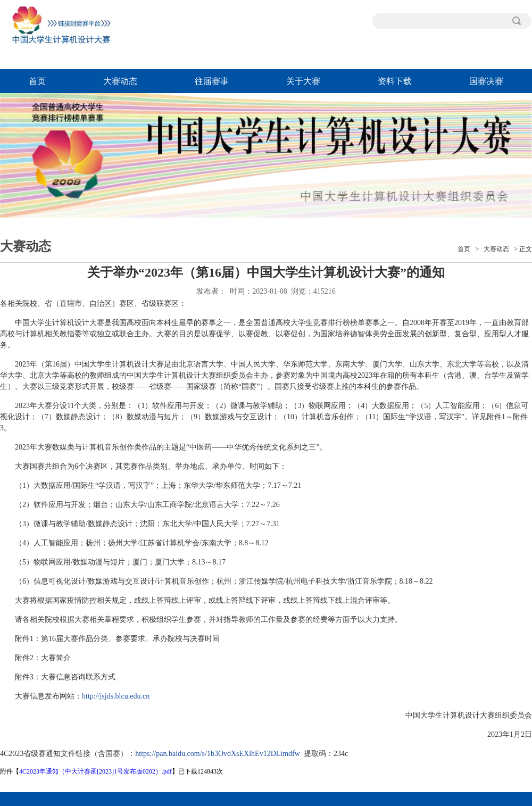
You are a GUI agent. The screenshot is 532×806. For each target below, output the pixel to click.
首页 (37, 81)
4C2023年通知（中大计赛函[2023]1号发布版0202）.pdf (95, 771)
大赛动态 (120, 81)
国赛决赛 (486, 81)
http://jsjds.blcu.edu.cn (116, 696)
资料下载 (395, 81)
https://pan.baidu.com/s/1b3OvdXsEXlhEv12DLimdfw (218, 754)
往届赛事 (212, 81)
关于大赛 (303, 81)
